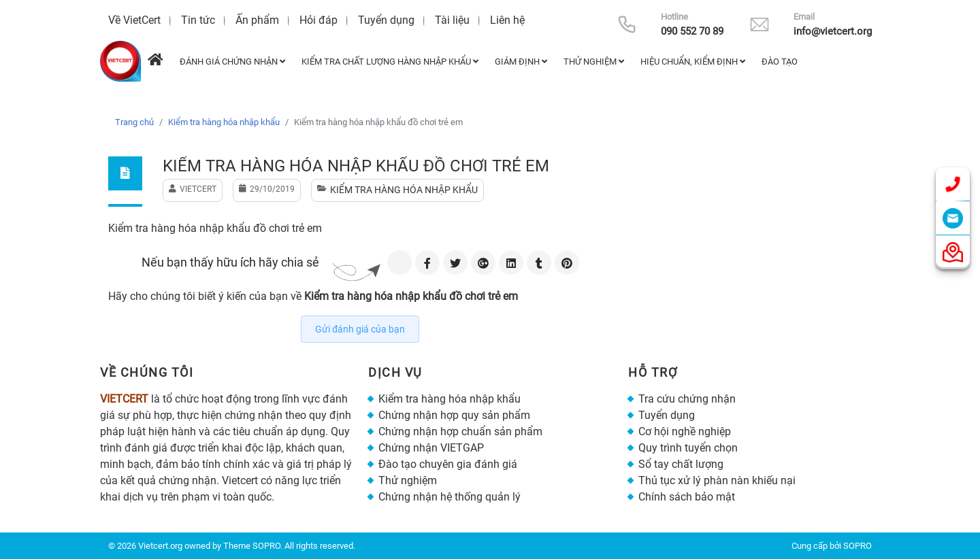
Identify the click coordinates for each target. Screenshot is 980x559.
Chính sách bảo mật (687, 497)
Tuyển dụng (386, 20)
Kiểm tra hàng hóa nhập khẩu (224, 122)
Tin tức (198, 20)
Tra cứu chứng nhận (687, 399)
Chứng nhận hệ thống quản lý (450, 497)
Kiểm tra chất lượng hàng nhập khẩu (390, 62)
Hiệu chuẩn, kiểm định (693, 62)
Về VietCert (134, 20)
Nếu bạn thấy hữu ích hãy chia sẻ (230, 262)
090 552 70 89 (692, 31)
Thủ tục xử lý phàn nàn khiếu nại (717, 480)
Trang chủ (134, 122)
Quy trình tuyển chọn (688, 448)
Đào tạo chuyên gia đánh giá (448, 464)
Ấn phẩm (257, 20)
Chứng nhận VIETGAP (431, 448)
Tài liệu (452, 20)
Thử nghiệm (594, 62)
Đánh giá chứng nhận (232, 62)
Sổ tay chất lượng (681, 464)
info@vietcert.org (833, 31)
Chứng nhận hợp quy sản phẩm (454, 415)
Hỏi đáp (318, 20)
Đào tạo (780, 62)
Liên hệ (507, 20)
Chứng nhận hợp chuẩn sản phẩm (460, 431)
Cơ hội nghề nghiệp (685, 431)
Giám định (521, 62)
